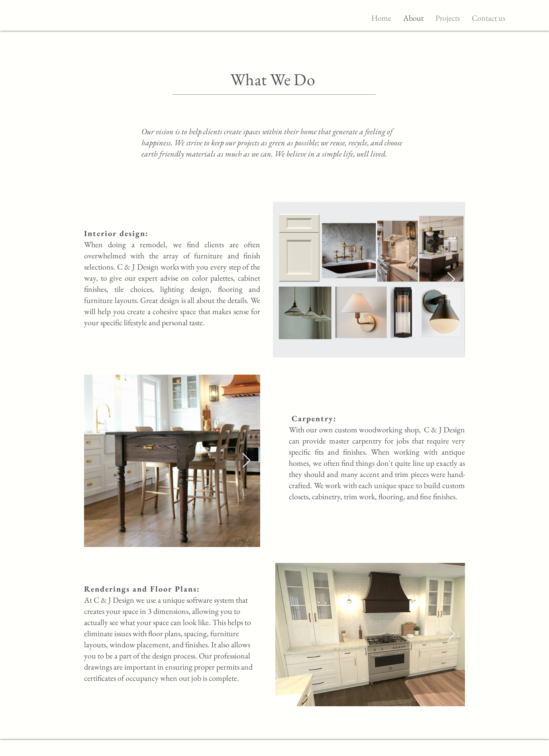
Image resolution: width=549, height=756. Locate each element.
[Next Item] (451, 280)
